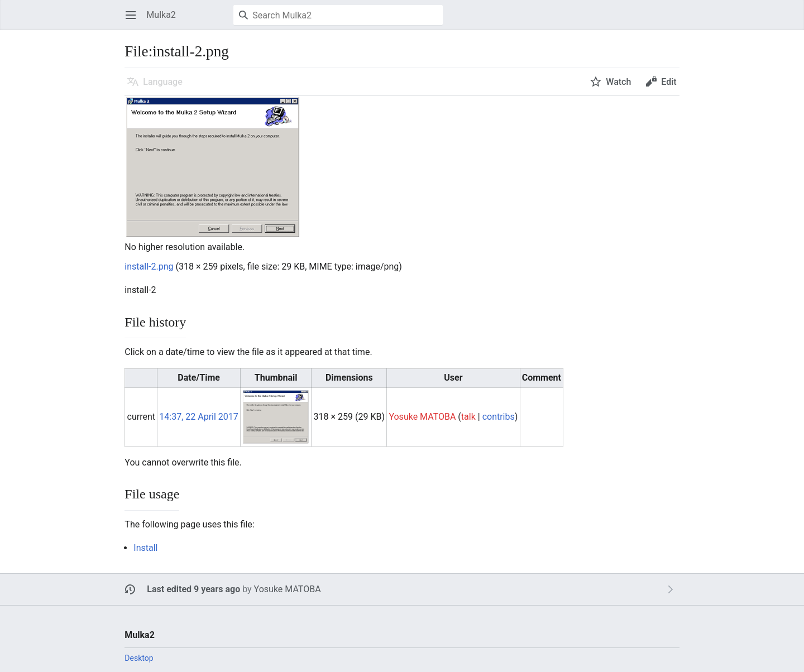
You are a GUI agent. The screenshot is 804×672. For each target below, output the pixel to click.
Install (145, 548)
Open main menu (134, 20)
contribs (499, 417)
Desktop (139, 658)
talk (468, 417)
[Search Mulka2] (338, 15)
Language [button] (162, 82)
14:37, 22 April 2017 (198, 417)
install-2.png (149, 267)
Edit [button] (669, 82)
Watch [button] (618, 82)
